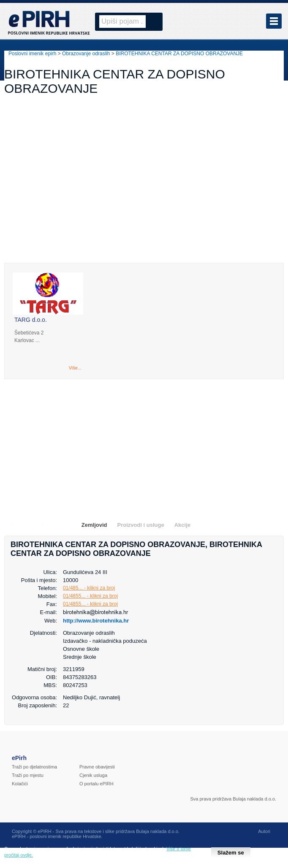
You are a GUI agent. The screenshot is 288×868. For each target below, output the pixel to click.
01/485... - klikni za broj (89, 588)
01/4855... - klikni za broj (90, 596)
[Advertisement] (144, 189)
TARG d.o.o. (31, 320)
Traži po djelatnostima (34, 767)
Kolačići (20, 784)
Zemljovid (94, 525)
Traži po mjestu (28, 775)
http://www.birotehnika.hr (96, 621)
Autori (264, 831)
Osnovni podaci (30, 525)
